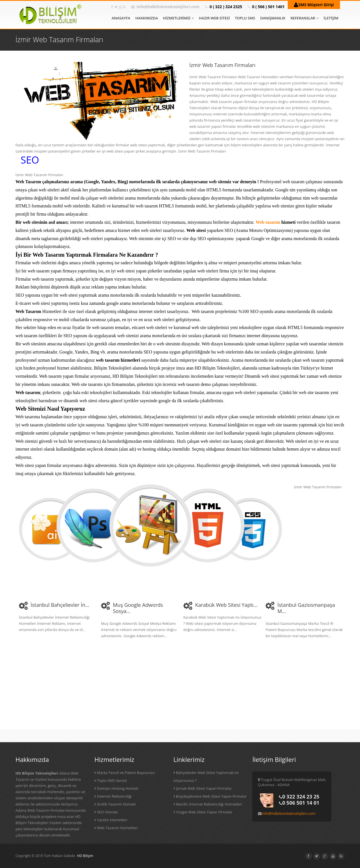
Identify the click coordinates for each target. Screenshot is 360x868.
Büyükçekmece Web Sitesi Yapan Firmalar (211, 796)
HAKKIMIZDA (147, 18)
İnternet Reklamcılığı (114, 796)
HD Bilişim (85, 856)
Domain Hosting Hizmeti (118, 788)
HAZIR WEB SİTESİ (214, 18)
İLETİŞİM (331, 18)
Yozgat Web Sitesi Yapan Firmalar (204, 812)
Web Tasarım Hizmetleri (117, 828)
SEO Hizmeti (107, 812)
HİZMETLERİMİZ (179, 18)
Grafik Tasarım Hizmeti (116, 804)
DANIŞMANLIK (273, 18)
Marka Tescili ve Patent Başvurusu (126, 773)
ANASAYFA (121, 18)
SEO (30, 160)
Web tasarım (268, 222)
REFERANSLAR (305, 18)
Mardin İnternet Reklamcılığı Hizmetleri (209, 804)
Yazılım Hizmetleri (112, 820)
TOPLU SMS (245, 18)
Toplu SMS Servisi (112, 780)
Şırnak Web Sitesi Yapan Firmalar (204, 788)
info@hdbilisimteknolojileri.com (168, 7)
